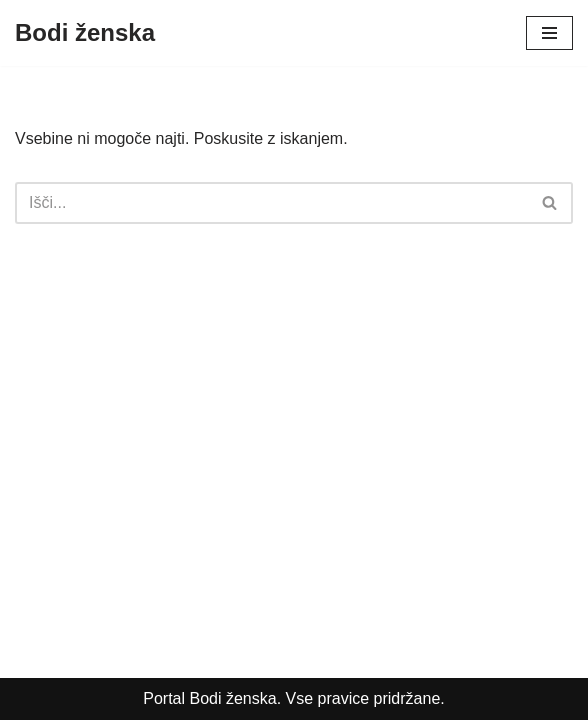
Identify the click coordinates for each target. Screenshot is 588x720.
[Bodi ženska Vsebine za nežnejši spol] (85, 33)
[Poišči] (271, 203)
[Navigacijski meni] (549, 33)
